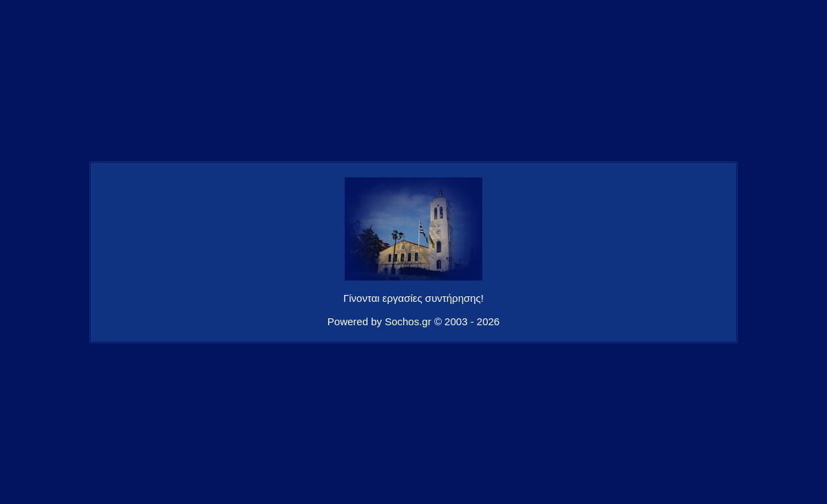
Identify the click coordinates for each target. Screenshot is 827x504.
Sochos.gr (408, 321)
